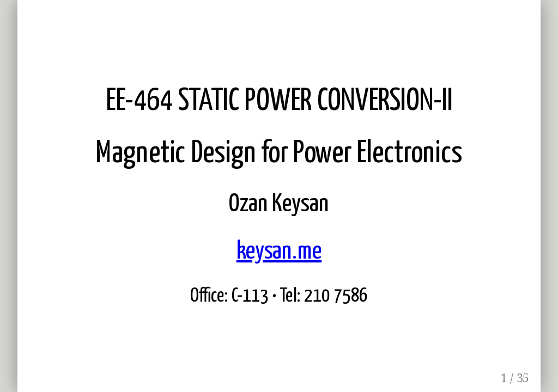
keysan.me (279, 252)
